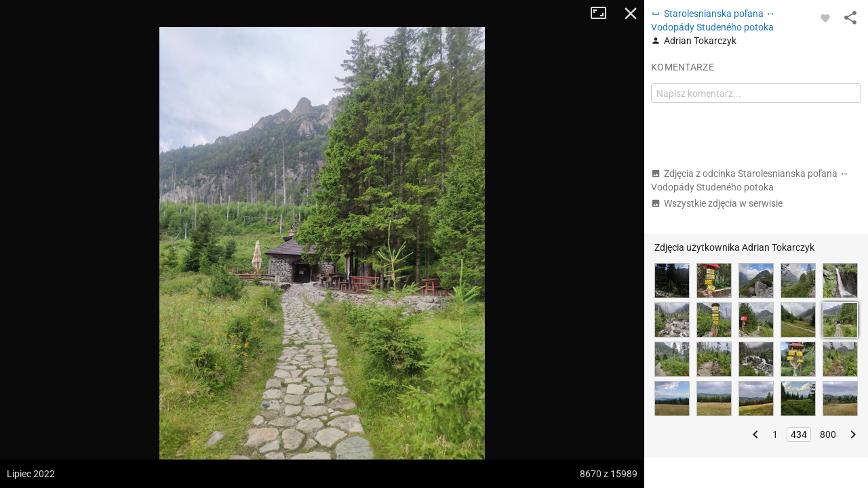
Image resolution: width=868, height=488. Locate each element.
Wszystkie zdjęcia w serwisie (717, 203)
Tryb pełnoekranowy (604, 14)
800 (828, 434)
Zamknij (631, 14)
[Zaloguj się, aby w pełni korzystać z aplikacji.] (825, 18)
